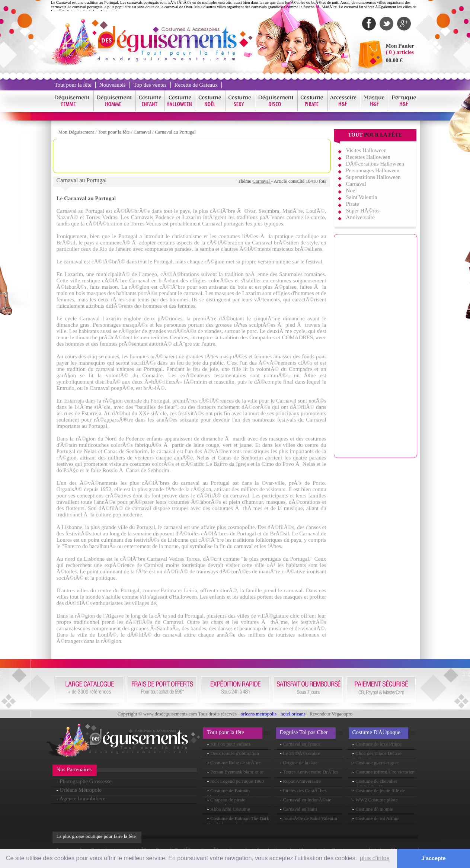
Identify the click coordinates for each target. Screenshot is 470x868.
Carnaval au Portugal (175, 132)
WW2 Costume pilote (376, 800)
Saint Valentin (362, 197)
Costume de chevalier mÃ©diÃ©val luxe (375, 784)
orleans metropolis (259, 714)
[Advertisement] (192, 156)
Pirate (353, 204)
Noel (351, 190)
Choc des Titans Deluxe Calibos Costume (377, 756)
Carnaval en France (302, 744)
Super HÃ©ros (363, 211)
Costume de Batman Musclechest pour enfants (232, 793)
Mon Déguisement (76, 132)
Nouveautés (113, 85)
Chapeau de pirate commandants (226, 803)
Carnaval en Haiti (300, 809)
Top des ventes (150, 85)
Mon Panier (400, 46)
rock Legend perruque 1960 (237, 781)
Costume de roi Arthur (377, 818)
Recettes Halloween (368, 157)
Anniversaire (360, 217)
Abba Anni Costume (230, 809)
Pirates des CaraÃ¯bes (305, 790)
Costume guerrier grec (377, 763)
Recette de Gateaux (196, 85)
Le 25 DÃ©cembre (301, 753)
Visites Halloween (367, 150)
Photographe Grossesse (86, 781)
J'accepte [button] (434, 858)
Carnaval (143, 132)
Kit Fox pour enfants (230, 744)
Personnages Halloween (373, 170)
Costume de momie (374, 809)
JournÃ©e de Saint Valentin (310, 818)
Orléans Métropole (81, 790)
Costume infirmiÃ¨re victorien (385, 772)
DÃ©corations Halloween (375, 164)
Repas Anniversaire (302, 781)
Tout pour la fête (73, 85)
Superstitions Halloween (373, 177)
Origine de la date (300, 763)
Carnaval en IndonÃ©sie (307, 800)
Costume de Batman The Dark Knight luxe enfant (238, 821)
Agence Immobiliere (82, 798)
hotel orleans (293, 714)
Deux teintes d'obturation (235, 753)
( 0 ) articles (400, 52)
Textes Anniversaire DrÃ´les (311, 772)
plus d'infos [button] (375, 858)
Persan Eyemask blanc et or (237, 772)
